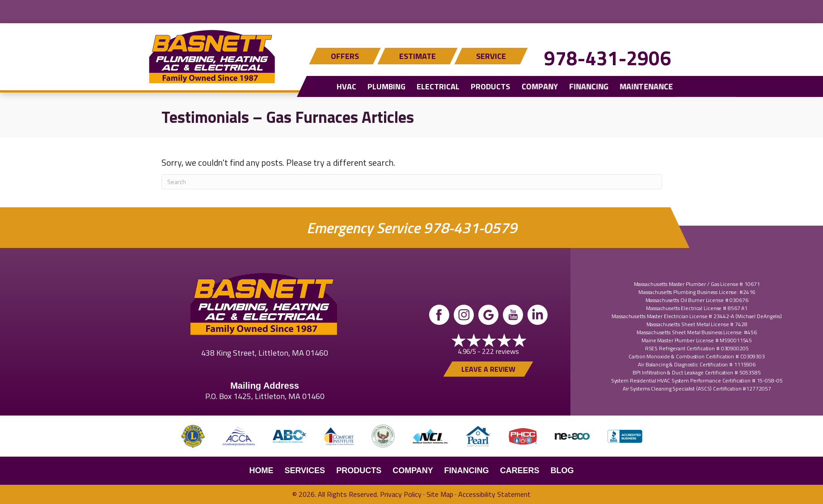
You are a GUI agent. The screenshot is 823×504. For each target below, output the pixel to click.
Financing (588, 86)
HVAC (346, 86)
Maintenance (646, 86)
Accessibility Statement (494, 494)
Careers (520, 470)
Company (539, 86)
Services (305, 470)
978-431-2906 (608, 58)
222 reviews (500, 351)
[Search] (412, 182)
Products (490, 86)
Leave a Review (488, 369)
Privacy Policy (401, 494)
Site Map (440, 494)
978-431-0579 (470, 228)
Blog (562, 470)
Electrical (438, 86)
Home (261, 470)
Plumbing (386, 86)
